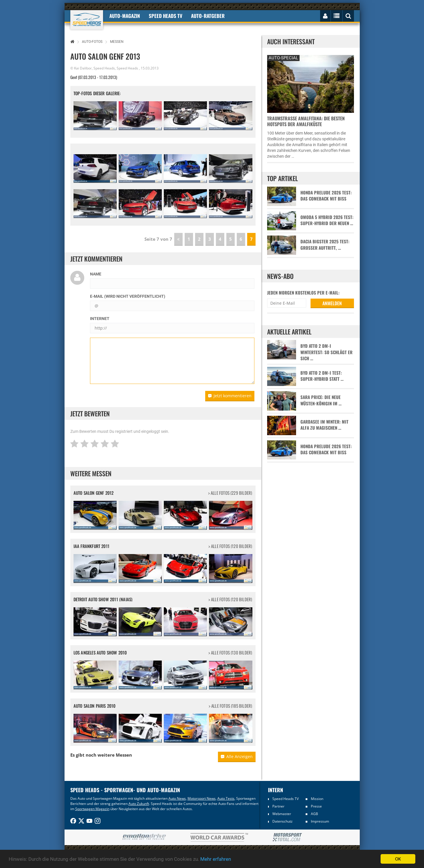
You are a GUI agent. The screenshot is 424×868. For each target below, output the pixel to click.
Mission (317, 799)
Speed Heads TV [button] (166, 16)
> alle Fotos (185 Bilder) (231, 706)
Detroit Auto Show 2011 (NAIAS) (103, 599)
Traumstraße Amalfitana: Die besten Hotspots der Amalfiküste (306, 121)
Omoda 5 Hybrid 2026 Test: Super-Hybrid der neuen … (327, 220)
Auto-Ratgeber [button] (208, 16)
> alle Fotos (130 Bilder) (230, 653)
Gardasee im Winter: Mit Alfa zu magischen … (324, 425)
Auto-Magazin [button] (125, 16)
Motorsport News (202, 798)
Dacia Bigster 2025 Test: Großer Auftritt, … (325, 244)
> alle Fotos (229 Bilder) (230, 493)
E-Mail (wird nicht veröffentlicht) (128, 296)
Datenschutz (282, 821)
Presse (316, 806)
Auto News (177, 798)
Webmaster (282, 814)
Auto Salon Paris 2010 (95, 706)
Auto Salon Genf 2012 (94, 493)
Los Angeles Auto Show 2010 (100, 652)
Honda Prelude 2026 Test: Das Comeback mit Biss (326, 196)
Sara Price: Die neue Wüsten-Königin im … (321, 400)
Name (96, 274)
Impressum (320, 821)
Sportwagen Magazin (92, 809)
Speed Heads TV (286, 799)
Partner (278, 806)
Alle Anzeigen (237, 756)
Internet (100, 319)
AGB (314, 814)
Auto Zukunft (139, 804)
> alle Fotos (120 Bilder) (230, 546)
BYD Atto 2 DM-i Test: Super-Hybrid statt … (322, 376)
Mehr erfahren (216, 859)
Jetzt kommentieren (230, 396)
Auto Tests (226, 798)
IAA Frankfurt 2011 (92, 546)
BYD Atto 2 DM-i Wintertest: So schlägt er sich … (326, 352)
